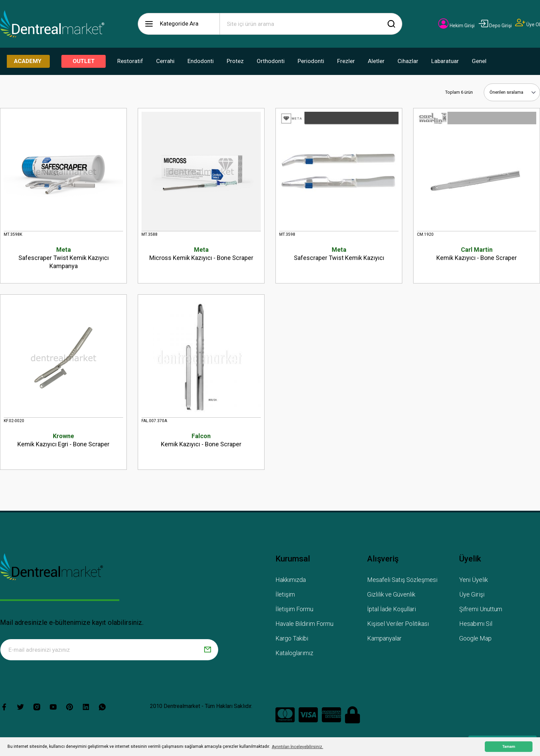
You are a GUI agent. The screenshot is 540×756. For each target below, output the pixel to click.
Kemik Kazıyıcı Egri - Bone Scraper (63, 440)
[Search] (311, 24)
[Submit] (208, 650)
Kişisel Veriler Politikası (398, 624)
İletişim (285, 594)
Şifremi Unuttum (481, 609)
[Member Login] (456, 26)
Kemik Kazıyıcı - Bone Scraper (477, 253)
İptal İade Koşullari (392, 609)
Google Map (475, 638)
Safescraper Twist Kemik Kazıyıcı (339, 253)
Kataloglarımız (294, 653)
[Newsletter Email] (109, 650)
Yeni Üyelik (474, 580)
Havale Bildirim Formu (304, 624)
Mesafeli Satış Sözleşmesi (402, 580)
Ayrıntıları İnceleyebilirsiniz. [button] (297, 747)
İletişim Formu (294, 609)
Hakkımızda (291, 580)
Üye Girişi (472, 594)
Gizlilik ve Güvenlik (391, 594)
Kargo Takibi (292, 638)
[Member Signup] (528, 25)
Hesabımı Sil (476, 624)
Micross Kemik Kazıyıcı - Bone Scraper (201, 253)
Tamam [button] (509, 747)
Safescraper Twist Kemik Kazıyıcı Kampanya (63, 258)
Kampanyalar (384, 638)
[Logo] (52, 24)
